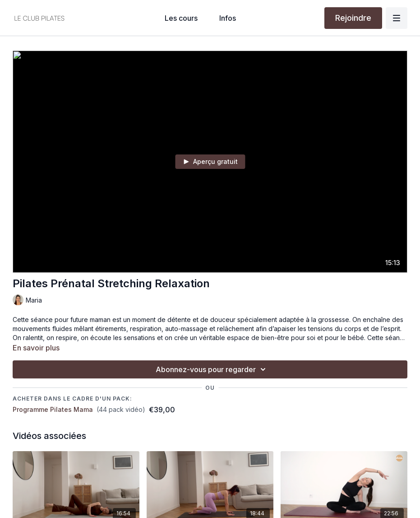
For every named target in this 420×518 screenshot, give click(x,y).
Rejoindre (353, 18)
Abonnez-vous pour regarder (212, 369)
